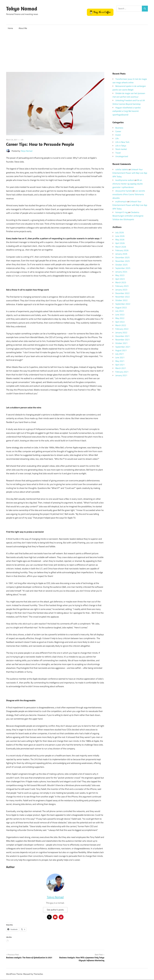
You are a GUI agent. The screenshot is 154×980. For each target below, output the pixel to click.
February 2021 (122, 372)
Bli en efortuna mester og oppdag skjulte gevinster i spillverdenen (128, 184)
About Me (23, 28)
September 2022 (123, 304)
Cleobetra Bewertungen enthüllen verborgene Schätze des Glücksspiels (128, 216)
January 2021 (121, 375)
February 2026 (122, 250)
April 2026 (120, 243)
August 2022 (121, 308)
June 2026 (120, 236)
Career (118, 131)
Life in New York (122, 142)
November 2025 (123, 261)
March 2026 (121, 247)
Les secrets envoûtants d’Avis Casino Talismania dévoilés (129, 194)
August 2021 (121, 350)
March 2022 (121, 325)
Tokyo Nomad (22, 9)
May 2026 (120, 240)
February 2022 (122, 329)
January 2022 (121, 333)
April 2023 (120, 279)
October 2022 (121, 300)
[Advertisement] (77, 50)
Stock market (121, 149)
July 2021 (120, 354)
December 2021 (122, 336)
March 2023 (121, 282)
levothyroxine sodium (125, 180)
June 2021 (120, 357)
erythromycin (121, 201)
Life (22, 140)
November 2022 (123, 297)
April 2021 (120, 365)
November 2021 (123, 340)
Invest (118, 135)
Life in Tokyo (121, 146)
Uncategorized (122, 156)
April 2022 (120, 322)
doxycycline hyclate (124, 191)
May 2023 (120, 275)
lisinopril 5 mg (122, 212)
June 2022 (120, 315)
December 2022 (122, 293)
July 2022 (120, 311)
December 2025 (122, 257)
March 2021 (121, 368)
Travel (118, 153)
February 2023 (122, 286)
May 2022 (120, 318)
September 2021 (123, 347)
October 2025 (121, 265)
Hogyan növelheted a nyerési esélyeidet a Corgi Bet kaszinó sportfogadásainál (127, 111)
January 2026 (121, 254)
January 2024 (121, 272)
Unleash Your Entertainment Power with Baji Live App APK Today (130, 173)
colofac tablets (122, 169)
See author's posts (55, 910)
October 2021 (121, 343)
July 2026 (120, 232)
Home (10, 28)
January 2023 (121, 290)
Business (119, 128)
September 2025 (123, 268)
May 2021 (120, 361)
